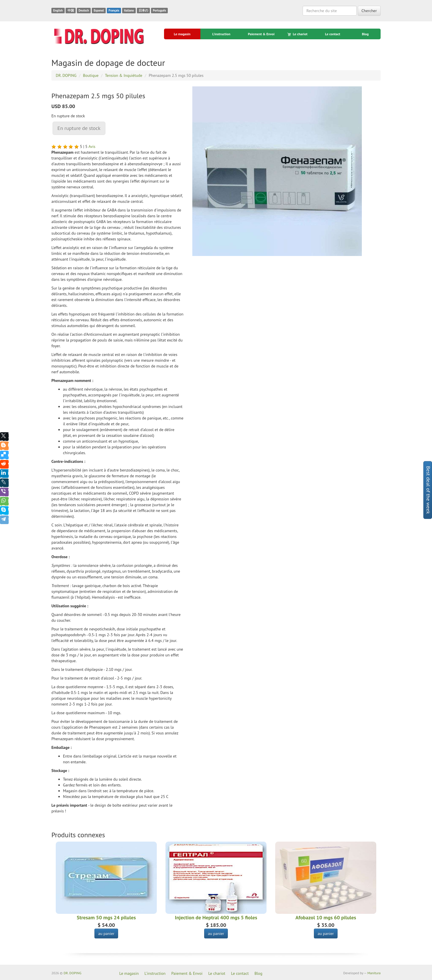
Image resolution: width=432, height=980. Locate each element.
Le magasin (182, 34)
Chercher (369, 11)
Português (159, 10)
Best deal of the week (428, 490)
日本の (143, 10)
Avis (92, 146)
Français (114, 10)
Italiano (129, 10)
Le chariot (298, 34)
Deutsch (84, 10)
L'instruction (221, 34)
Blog (365, 34)
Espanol (99, 10)
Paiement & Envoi (261, 34)
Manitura (374, 973)
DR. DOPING (72, 973)
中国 (71, 10)
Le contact (332, 34)
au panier (106, 933)
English (58, 10)
